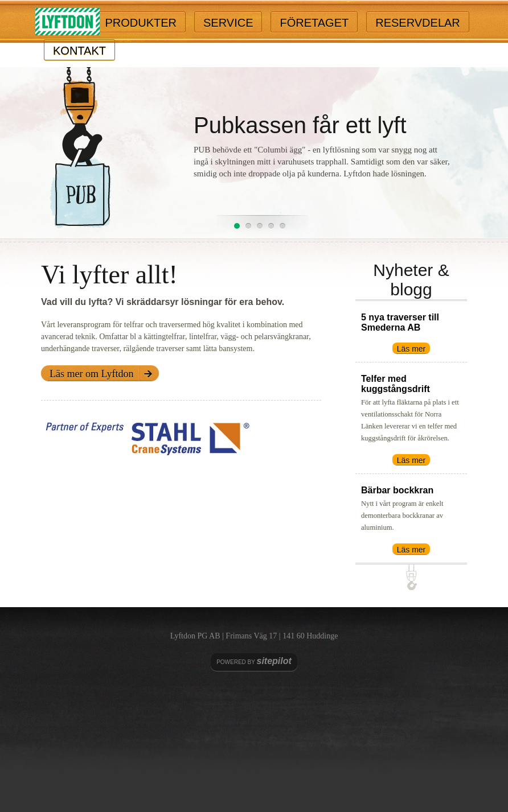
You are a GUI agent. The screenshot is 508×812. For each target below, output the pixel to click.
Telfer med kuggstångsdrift (396, 384)
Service (228, 23)
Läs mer (411, 349)
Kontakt (79, 51)
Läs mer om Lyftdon (91, 374)
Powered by (254, 661)
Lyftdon (67, 22)
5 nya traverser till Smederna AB (400, 322)
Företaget (314, 23)
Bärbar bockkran (397, 490)
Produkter (141, 23)
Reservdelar (418, 23)
